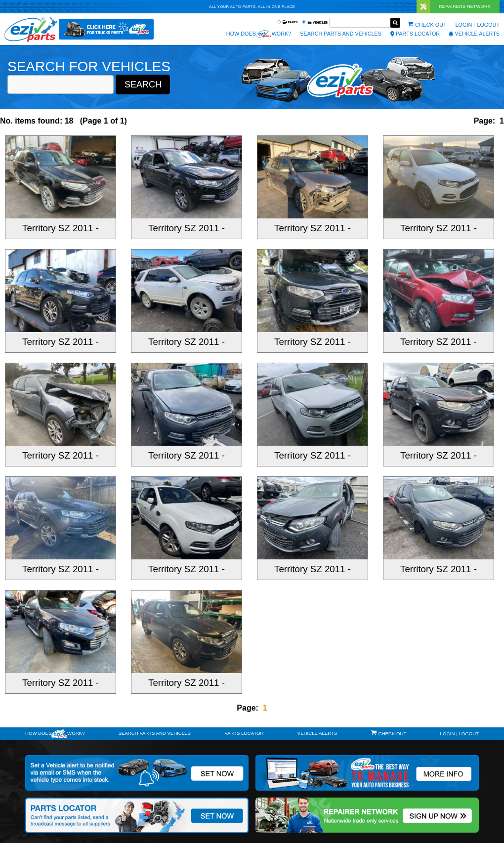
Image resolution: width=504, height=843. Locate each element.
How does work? (259, 34)
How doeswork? (55, 734)
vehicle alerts (474, 34)
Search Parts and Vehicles (341, 34)
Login (464, 25)
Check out (431, 25)
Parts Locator (415, 34)
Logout (488, 25)
